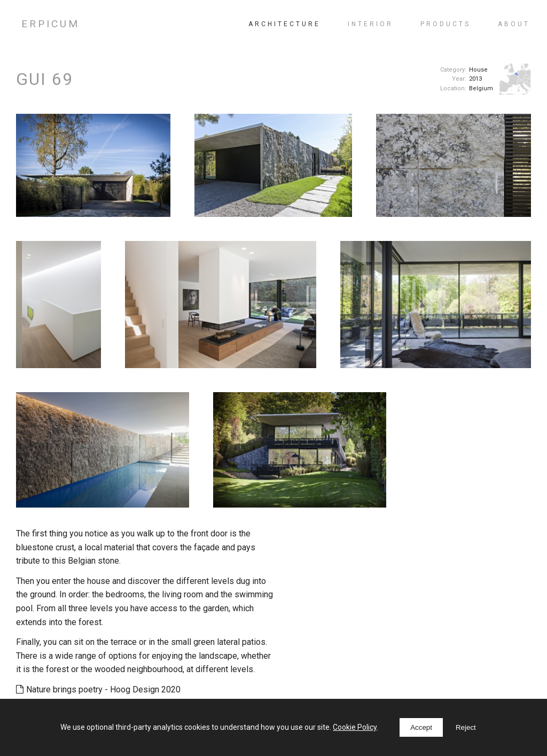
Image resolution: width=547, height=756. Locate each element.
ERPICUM (50, 24)
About (514, 24)
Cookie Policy (355, 727)
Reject (466, 727)
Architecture (284, 24)
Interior (370, 24)
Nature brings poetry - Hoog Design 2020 (98, 689)
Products (446, 24)
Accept (421, 727)
